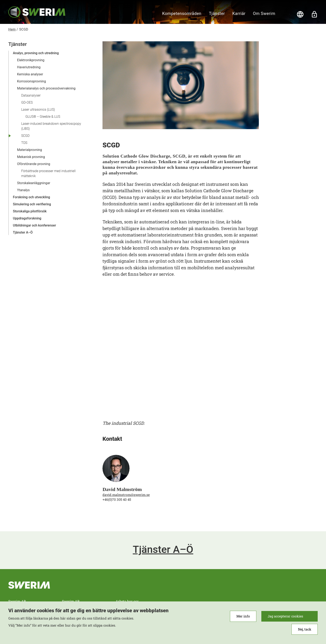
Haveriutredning (29, 67)
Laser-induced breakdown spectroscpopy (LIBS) (51, 126)
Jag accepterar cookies (285, 616)
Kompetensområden (182, 13)
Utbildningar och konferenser (34, 225)
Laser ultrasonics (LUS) (38, 110)
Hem (12, 29)
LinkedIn (312, 591)
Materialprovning (30, 150)
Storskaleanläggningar (34, 183)
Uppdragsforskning (27, 218)
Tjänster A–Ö (23, 232)
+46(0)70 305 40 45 (117, 500)
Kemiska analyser (30, 74)
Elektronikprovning (31, 60)
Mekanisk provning (31, 157)
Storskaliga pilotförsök (30, 211)
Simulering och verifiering (32, 204)
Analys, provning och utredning (36, 53)
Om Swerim (264, 13)
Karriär (239, 13)
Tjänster (217, 13)
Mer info (243, 616)
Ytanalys (23, 190)
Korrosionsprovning (31, 81)
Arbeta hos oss (127, 601)
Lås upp (314, 14)
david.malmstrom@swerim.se (126, 495)
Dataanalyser (31, 95)
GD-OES (27, 102)
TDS (24, 143)
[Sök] (286, 14)
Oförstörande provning (34, 164)
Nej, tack (305, 629)
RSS (285, 591)
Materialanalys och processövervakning (46, 88)
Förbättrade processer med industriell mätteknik (48, 173)
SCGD (25, 136)
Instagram (299, 591)
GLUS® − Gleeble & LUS (43, 117)
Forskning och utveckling (31, 197)
